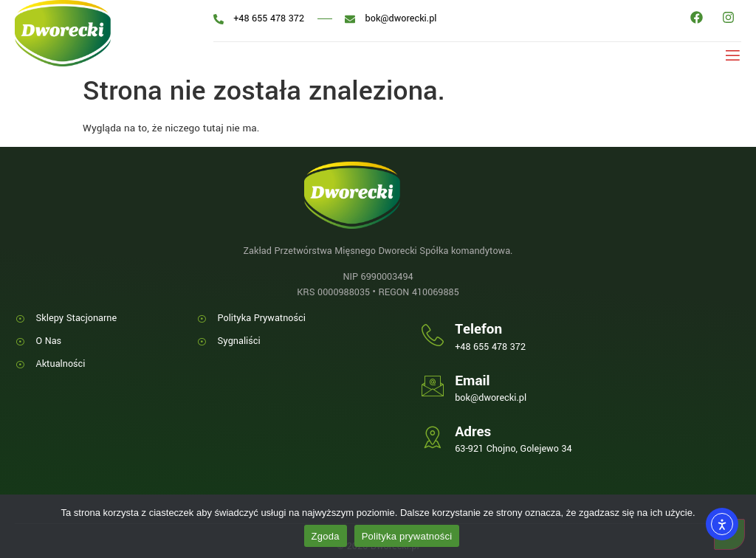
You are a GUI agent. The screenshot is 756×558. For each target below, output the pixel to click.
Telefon (478, 329)
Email (472, 381)
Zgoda (326, 536)
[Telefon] (433, 335)
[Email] (433, 386)
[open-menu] (730, 55)
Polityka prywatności (407, 536)
